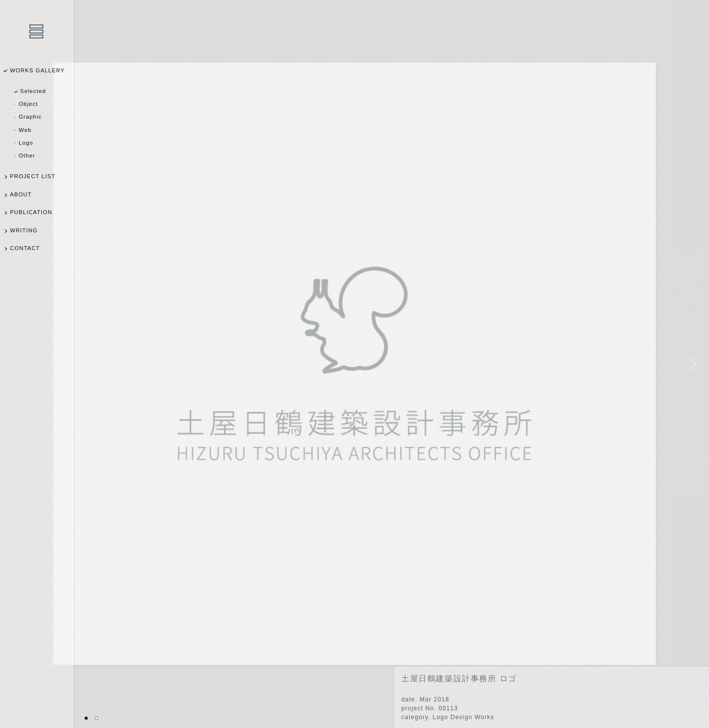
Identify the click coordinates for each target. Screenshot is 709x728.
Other (27, 156)
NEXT (691, 364)
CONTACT (25, 248)
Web (25, 130)
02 (97, 718)
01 (86, 718)
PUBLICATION (31, 212)
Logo (26, 143)
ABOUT (21, 194)
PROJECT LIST (32, 176)
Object (28, 104)
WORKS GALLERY (37, 70)
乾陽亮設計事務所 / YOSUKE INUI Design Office (37, 32)
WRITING (24, 230)
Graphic (30, 117)
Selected (33, 91)
